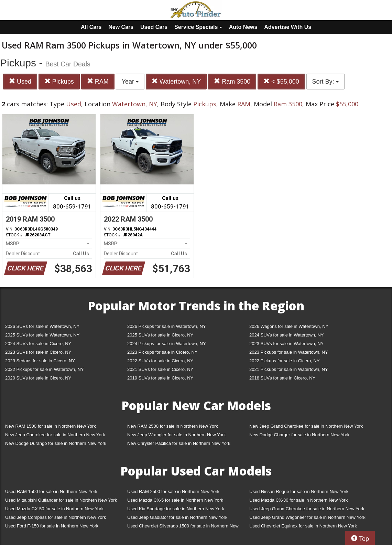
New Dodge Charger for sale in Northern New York (299, 435)
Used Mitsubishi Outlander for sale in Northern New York (61, 500)
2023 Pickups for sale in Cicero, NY (162, 352)
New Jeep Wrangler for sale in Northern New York (177, 435)
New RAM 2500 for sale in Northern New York (173, 426)
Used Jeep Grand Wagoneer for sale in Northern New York (307, 517)
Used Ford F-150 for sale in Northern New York (52, 526)
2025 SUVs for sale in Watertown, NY (42, 335)
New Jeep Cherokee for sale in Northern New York (55, 435)
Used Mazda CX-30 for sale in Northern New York (298, 500)
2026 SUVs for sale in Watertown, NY (42, 326)
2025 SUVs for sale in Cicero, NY (160, 335)
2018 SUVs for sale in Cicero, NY (282, 378)
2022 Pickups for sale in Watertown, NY (45, 369)
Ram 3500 (232, 81)
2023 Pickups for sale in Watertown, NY (289, 352)
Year (130, 82)
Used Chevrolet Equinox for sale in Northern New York (303, 526)
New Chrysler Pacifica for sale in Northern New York (179, 443)
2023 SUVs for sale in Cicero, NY (38, 352)
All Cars (91, 27)
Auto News (243, 27)
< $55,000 (281, 81)
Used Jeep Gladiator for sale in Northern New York (177, 517)
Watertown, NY (176, 81)
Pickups (59, 81)
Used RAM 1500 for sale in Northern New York (51, 491)
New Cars (121, 27)
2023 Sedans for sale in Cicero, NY (40, 361)
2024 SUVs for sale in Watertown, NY (286, 335)
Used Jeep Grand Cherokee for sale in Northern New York (307, 509)
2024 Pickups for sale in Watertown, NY (167, 344)
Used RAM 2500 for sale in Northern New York (173, 491)
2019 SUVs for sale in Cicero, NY (160, 378)
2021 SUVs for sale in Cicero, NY (160, 369)
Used (20, 81)
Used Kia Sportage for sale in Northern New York (176, 509)
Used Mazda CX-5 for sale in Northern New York (175, 500)
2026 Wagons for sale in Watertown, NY (289, 326)
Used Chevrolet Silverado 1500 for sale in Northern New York (183, 527)
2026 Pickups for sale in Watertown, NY (167, 326)
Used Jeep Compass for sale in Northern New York (56, 517)
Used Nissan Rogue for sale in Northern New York (299, 491)
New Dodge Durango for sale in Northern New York (56, 443)
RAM (98, 81)
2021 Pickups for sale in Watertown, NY (289, 369)
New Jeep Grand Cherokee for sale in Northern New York (306, 426)
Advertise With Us (288, 27)
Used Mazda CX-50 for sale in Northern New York (54, 509)
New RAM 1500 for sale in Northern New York (51, 426)
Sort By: (325, 82)
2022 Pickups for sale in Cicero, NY (284, 361)
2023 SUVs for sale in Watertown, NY (286, 344)
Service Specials (198, 27)
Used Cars (154, 27)
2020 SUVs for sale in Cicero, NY (38, 378)
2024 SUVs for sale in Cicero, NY (38, 344)
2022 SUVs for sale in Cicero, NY (160, 361)
